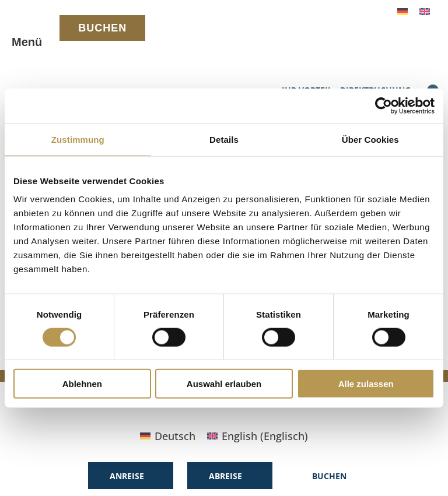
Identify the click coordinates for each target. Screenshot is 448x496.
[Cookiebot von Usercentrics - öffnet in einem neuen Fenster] (384, 105)
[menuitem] (402, 11)
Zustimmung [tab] (78, 139)
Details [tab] (224, 139)
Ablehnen (82, 384)
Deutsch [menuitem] (175, 436)
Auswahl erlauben (224, 384)
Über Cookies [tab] (370, 139)
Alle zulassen (366, 384)
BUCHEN (102, 28)
